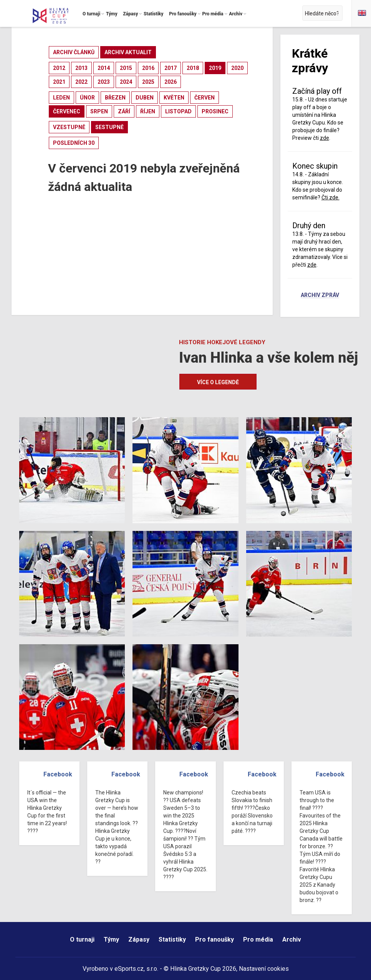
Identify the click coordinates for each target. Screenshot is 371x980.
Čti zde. (330, 197)
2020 (237, 68)
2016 (148, 68)
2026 (171, 82)
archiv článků (74, 52)
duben (145, 98)
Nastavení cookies (264, 969)
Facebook (58, 774)
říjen (148, 111)
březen (115, 98)
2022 (81, 82)
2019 (215, 68)
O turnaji (82, 939)
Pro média (258, 939)
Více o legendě (218, 382)
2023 (104, 82)
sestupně (109, 127)
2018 (193, 68)
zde (325, 138)
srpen (99, 111)
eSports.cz (129, 969)
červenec (67, 111)
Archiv (292, 939)
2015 (126, 68)
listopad (178, 111)
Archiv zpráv (320, 295)
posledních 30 (74, 143)
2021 (59, 82)
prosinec (215, 111)
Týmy (111, 939)
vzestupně (69, 127)
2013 (81, 68)
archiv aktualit (128, 52)
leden (61, 98)
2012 (59, 68)
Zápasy (139, 939)
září (124, 111)
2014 (104, 68)
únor (87, 98)
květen (174, 98)
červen (205, 98)
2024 (126, 82)
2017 (171, 68)
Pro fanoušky (214, 939)
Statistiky (172, 939)
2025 (148, 82)
